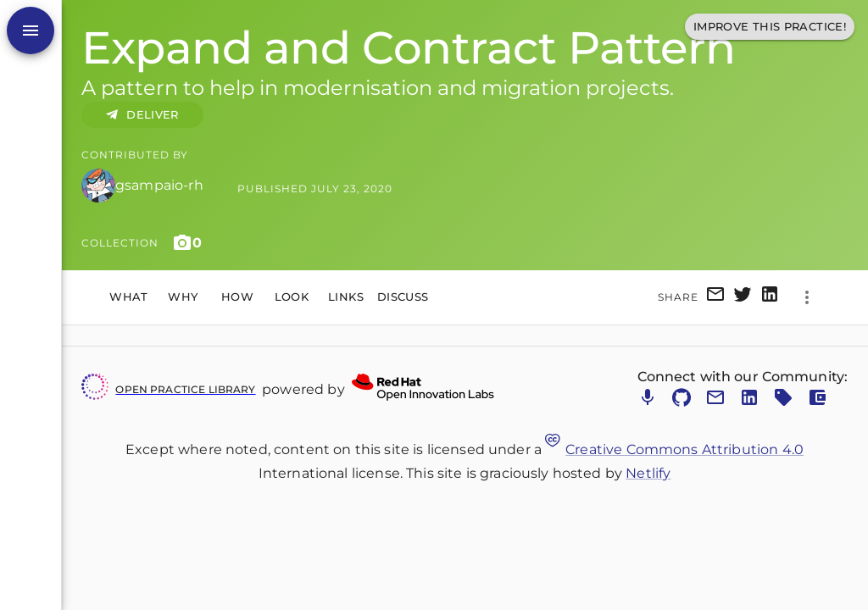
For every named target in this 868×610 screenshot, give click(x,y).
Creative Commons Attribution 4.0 (674, 449)
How (237, 297)
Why (183, 297)
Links (346, 297)
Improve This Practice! (770, 27)
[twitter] (743, 297)
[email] (715, 297)
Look (292, 297)
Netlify (648, 473)
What (129, 297)
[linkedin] (770, 297)
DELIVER (142, 115)
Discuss (403, 297)
